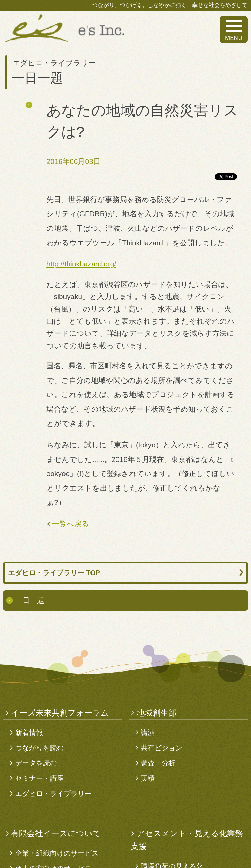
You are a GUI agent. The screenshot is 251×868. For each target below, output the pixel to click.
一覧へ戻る (71, 524)
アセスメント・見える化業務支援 (187, 840)
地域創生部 (157, 713)
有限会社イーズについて (56, 833)
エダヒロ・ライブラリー (53, 794)
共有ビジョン (162, 748)
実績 (148, 778)
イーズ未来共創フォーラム (60, 713)
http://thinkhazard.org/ (81, 264)
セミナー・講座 (40, 778)
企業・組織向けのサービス (57, 853)
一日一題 (30, 600)
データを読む (36, 763)
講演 (148, 733)
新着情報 (29, 733)
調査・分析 (158, 763)
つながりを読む (40, 748)
